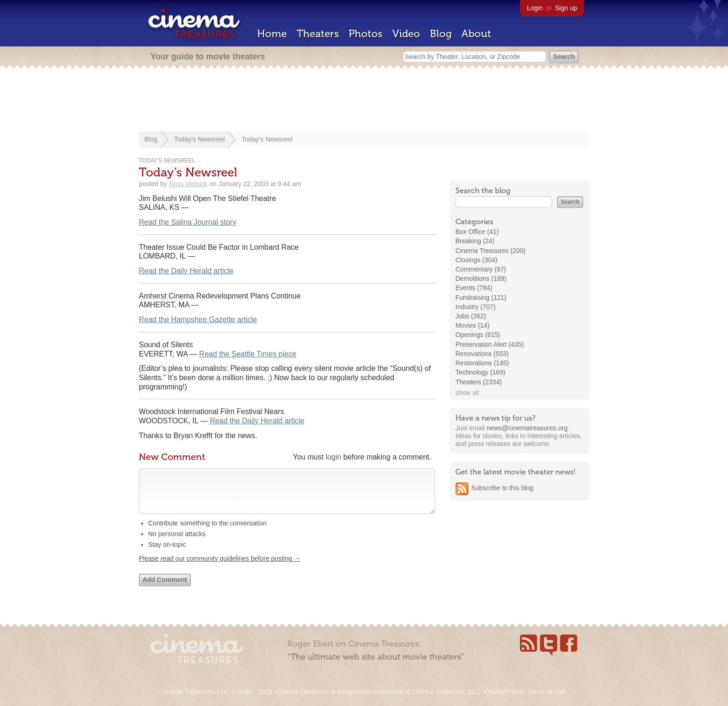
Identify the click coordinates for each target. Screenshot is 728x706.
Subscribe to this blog (502, 488)
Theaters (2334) (479, 382)
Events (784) (474, 288)
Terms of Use (546, 692)
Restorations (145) (482, 363)
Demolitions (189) (481, 279)
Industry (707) (475, 307)
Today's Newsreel (199, 139)
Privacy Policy (504, 692)
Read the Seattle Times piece (248, 354)
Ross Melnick (188, 184)
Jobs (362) (471, 316)
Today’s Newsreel (267, 139)
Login (535, 8)
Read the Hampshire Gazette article (198, 320)
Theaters (318, 34)
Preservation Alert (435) (490, 344)
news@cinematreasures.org (527, 428)
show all (467, 393)
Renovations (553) (482, 354)
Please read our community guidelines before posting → (220, 568)
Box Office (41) (477, 232)
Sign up (566, 8)
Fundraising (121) (481, 298)
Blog (441, 34)
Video (406, 34)
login (333, 457)
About (476, 34)
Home (272, 34)
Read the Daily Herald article (186, 271)
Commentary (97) (481, 269)
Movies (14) (472, 325)
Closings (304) (476, 260)
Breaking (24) (475, 241)
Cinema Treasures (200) (491, 251)
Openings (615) (478, 335)
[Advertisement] (364, 101)
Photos (366, 34)
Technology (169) (480, 372)
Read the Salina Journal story (188, 222)
